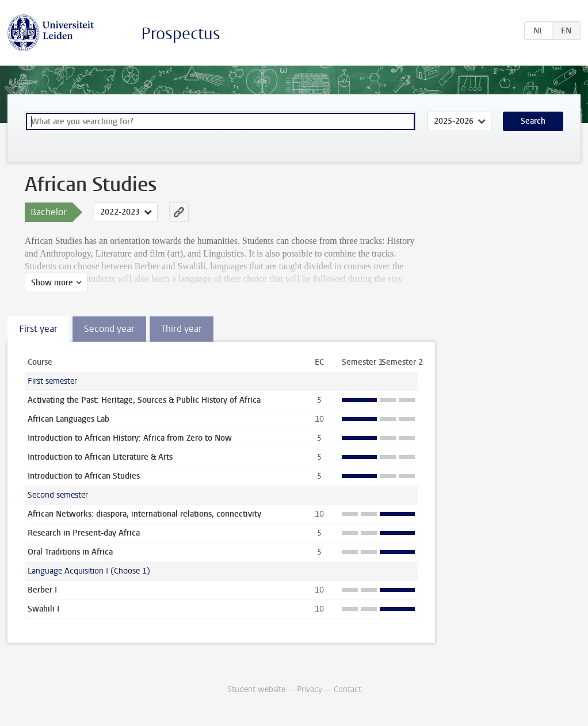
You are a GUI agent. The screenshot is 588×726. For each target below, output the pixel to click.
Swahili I (43, 609)
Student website (256, 689)
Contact (348, 689)
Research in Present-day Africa (84, 533)
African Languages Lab (68, 419)
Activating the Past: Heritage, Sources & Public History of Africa (144, 400)
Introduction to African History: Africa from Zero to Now (130, 438)
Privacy (310, 689)
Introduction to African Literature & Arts (100, 457)
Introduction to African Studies (84, 476)
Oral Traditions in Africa (70, 552)
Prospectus (181, 34)
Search (533, 121)
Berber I (42, 590)
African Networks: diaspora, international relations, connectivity (144, 514)
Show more (52, 283)
